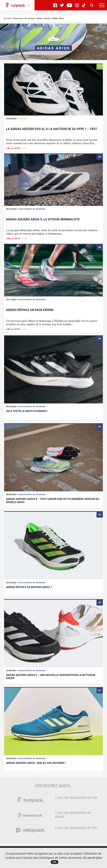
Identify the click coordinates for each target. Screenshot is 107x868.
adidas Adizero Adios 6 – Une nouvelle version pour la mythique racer (51, 677)
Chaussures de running (23, 18)
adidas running (43, 18)
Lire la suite (16, 148)
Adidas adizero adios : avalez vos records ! (36, 763)
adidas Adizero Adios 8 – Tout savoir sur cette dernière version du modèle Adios (53, 501)
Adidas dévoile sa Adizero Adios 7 (29, 587)
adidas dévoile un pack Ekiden (30, 310)
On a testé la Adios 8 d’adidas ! (27, 411)
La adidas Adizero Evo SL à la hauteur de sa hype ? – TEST (52, 129)
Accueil (7, 18)
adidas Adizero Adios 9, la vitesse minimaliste (43, 219)
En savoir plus (93, 858)
